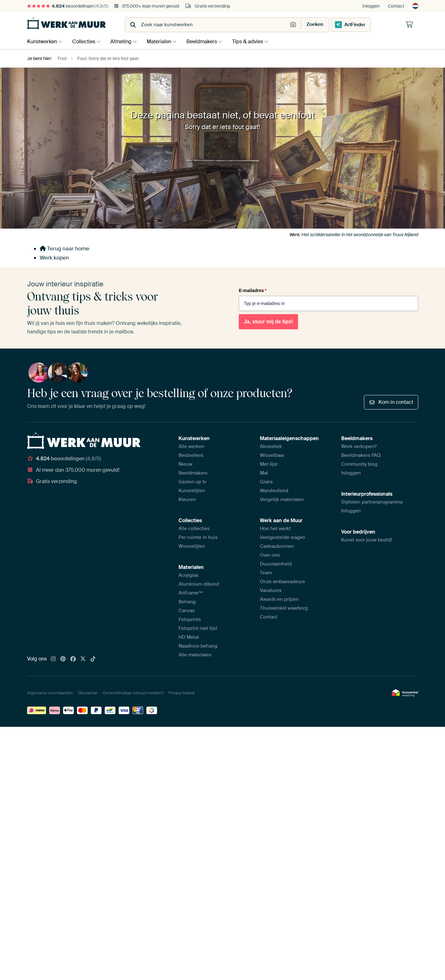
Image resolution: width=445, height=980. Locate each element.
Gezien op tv (192, 482)
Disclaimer (88, 693)
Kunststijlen (192, 491)
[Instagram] (53, 659)
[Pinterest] (63, 659)
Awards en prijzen (279, 599)
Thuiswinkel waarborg (284, 608)
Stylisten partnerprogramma (372, 502)
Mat (264, 473)
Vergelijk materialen (282, 499)
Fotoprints (190, 619)
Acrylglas (188, 575)
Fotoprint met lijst (198, 628)
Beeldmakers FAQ (361, 455)
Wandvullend (274, 491)
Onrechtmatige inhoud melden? (133, 693)
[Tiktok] (93, 659)
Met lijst (269, 464)
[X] (83, 659)
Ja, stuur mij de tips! (268, 322)
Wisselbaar (272, 455)
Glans (266, 482)
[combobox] (207, 25)
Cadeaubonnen (277, 546)
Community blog (359, 464)
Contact (396, 6)
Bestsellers (191, 455)
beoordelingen (68, 6)
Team (266, 573)
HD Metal (189, 637)
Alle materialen (195, 655)
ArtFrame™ (191, 593)
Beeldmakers (208, 42)
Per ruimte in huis (198, 537)
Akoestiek (271, 446)
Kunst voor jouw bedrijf (367, 540)
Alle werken (191, 446)
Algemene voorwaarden (50, 693)
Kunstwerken (42, 42)
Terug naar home (64, 248)
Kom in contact (391, 402)
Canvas (187, 611)
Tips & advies (255, 42)
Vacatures (271, 590)
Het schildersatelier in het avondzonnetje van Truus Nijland (360, 235)
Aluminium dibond (199, 584)
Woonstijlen (192, 546)
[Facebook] (73, 659)
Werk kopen (54, 258)
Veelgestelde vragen (283, 537)
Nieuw (185, 464)
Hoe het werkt (275, 529)
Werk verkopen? (359, 446)
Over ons (270, 555)
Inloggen (371, 6)
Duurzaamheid (276, 564)
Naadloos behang (198, 646)
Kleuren (187, 499)
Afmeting (124, 42)
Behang (187, 602)
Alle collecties (194, 529)
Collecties (85, 42)
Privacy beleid (182, 693)
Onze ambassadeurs (282, 582)
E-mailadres (253, 290)
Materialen (164, 42)
